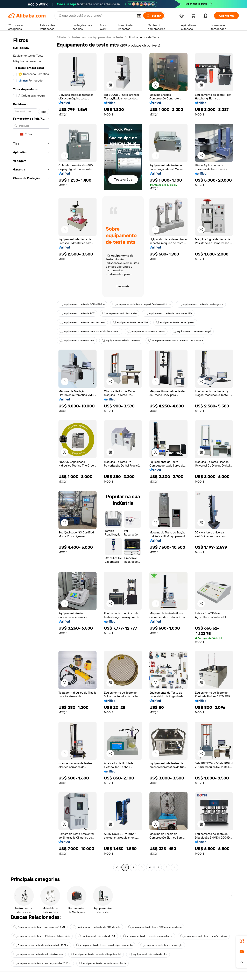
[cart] (194, 16)
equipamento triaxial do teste (121, 341)
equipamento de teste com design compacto (104, 945)
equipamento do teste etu (119, 313)
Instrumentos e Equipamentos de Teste (98, 37)
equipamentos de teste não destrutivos (38, 954)
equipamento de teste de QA (97, 936)
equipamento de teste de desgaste (201, 304)
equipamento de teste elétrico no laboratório (42, 936)
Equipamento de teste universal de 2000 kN (176, 341)
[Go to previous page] (117, 867)
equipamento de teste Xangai (192, 331)
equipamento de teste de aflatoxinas (204, 936)
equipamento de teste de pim (148, 954)
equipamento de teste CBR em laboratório (155, 927)
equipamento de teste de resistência (103, 963)
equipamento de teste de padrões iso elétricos (142, 304)
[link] (242, 941)
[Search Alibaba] (96, 16)
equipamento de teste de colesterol (82, 322)
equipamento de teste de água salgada (148, 936)
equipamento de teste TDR (131, 322)
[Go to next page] (175, 867)
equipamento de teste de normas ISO (168, 313)
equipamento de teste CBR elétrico (82, 304)
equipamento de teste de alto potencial (96, 954)
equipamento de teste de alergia (161, 945)
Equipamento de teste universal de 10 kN (39, 927)
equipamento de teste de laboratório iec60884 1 (90, 331)
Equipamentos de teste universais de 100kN (41, 945)
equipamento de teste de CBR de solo (97, 927)
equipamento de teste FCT (77, 313)
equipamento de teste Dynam (175, 322)
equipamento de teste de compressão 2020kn (42, 963)
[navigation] (31, 453)
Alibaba (61, 37)
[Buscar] (154, 16)
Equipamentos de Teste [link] (144, 37)
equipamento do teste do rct (146, 331)
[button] (139, 16)
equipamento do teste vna (77, 341)
